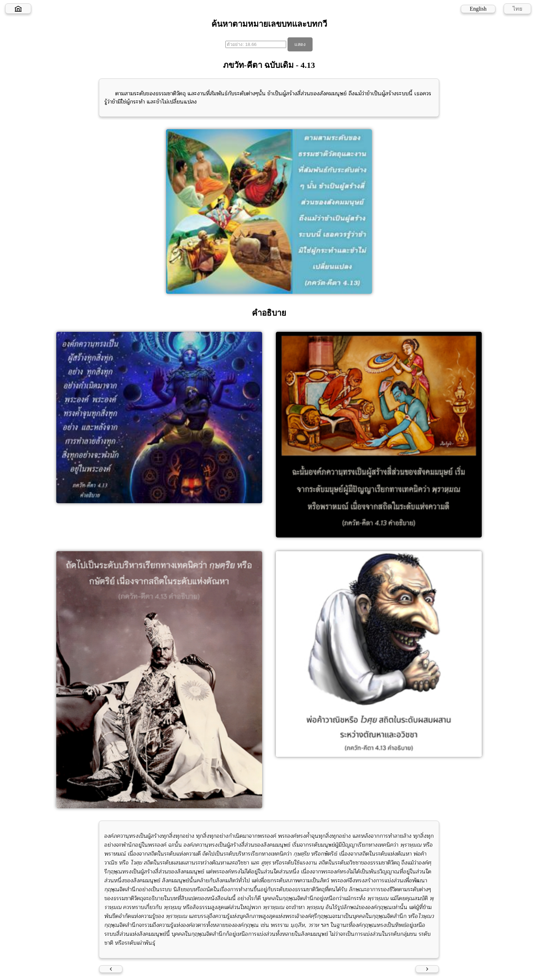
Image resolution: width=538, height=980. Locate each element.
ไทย (517, 9)
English (478, 9)
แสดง (300, 44)
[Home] (18, 9)
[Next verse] (427, 969)
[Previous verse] (111, 969)
